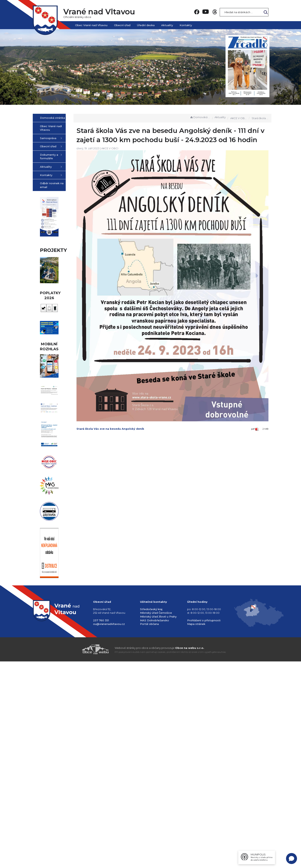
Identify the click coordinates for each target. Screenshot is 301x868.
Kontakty (186, 25)
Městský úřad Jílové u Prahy (158, 823)
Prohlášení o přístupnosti (204, 827)
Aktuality (167, 25)
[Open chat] (292, 859)
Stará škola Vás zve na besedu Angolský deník (131, 410)
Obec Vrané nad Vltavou (91, 25)
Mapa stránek (196, 831)
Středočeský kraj (151, 816)
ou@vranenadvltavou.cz (109, 831)
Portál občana (149, 831)
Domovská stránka (200, 117)
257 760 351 (101, 827)
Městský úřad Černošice (156, 820)
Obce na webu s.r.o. (190, 855)
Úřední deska (146, 25)
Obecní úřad (122, 25)
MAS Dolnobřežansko (154, 827)
